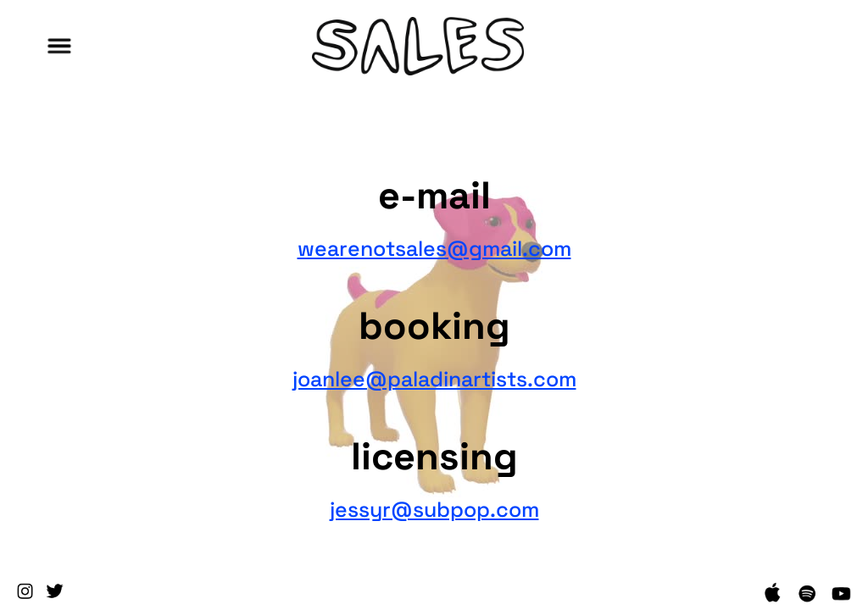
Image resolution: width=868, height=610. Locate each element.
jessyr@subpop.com (434, 507)
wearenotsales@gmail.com (434, 246)
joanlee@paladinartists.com (434, 376)
